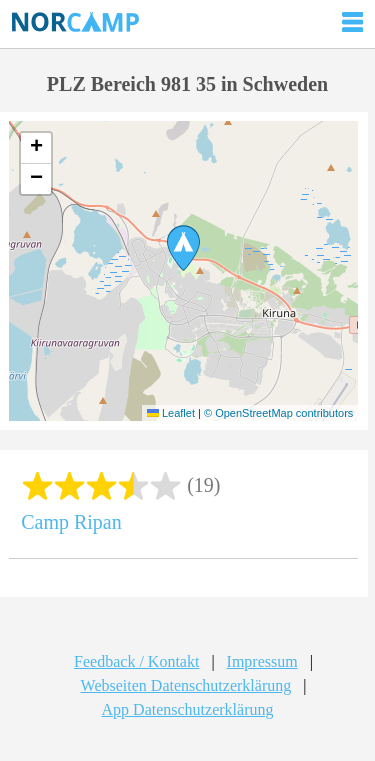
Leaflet (171, 413)
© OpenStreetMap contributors (278, 413)
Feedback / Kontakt (136, 661)
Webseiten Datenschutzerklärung (186, 685)
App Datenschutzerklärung (188, 709)
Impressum (262, 661)
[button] (183, 248)
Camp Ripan (71, 522)
